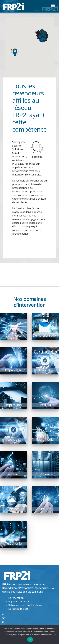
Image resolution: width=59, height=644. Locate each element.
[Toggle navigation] (53, 5)
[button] (15, 52)
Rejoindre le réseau (19, 601)
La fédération (16, 598)
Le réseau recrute (18, 609)
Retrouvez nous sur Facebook (25, 605)
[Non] (55, 635)
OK (30, 640)
